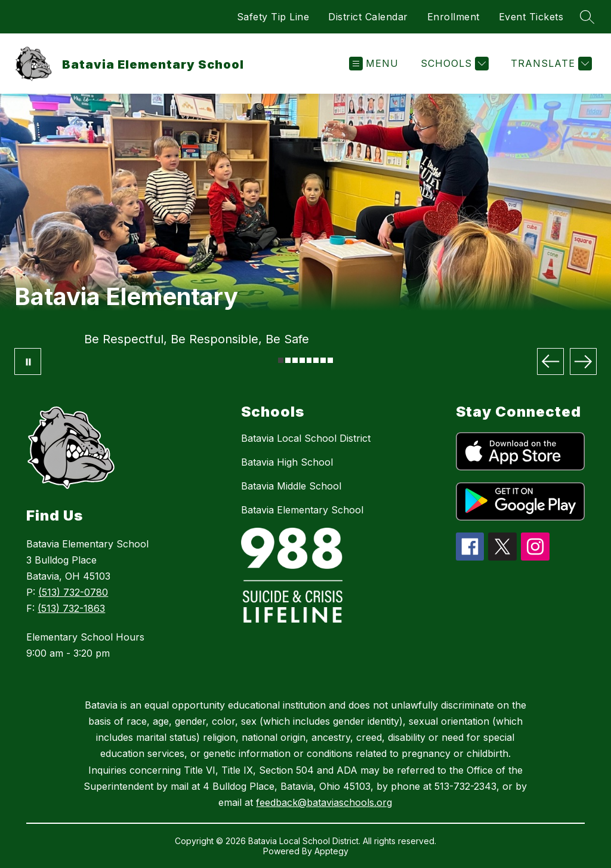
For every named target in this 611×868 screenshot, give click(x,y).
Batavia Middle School (291, 486)
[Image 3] (295, 360)
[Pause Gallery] (28, 361)
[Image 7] (323, 360)
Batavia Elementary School (302, 510)
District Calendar (368, 17)
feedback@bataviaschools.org (324, 802)
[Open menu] (374, 64)
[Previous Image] (550, 361)
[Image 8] (330, 360)
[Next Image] (583, 361)
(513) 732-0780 (73, 592)
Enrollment (453, 17)
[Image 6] (316, 360)
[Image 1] (281, 360)
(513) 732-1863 (71, 608)
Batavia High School (287, 462)
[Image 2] (288, 360)
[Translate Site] (550, 64)
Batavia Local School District (306, 438)
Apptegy (331, 851)
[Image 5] (309, 360)
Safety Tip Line (273, 17)
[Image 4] (302, 360)
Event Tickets (531, 17)
